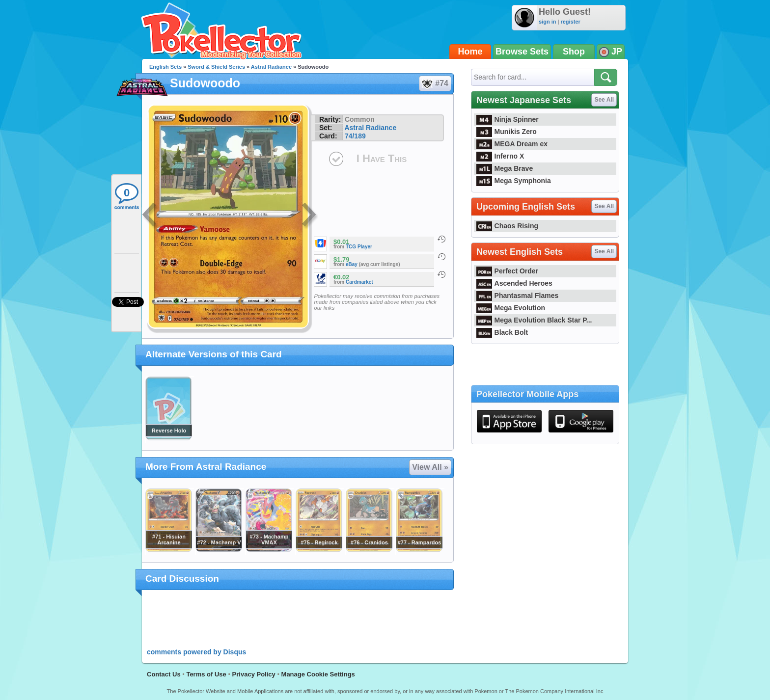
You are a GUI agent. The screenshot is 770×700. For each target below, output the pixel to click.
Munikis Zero (507, 132)
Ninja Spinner (508, 119)
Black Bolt (502, 332)
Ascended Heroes (514, 283)
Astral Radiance (271, 67)
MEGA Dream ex (512, 144)
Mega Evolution (511, 308)
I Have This (382, 158)
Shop (574, 52)
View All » (430, 467)
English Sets (165, 67)
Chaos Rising (507, 226)
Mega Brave (505, 168)
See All (604, 100)
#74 (435, 83)
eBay (352, 264)
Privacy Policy (254, 674)
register (570, 22)
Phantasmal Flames (517, 296)
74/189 (355, 136)
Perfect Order (507, 271)
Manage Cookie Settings (318, 674)
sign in (547, 22)
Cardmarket (359, 282)
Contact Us (164, 674)
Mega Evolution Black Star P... (534, 320)
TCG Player (359, 247)
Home (470, 52)
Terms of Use (206, 674)
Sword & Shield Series (216, 67)
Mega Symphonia (514, 181)
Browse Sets (522, 52)
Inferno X (500, 156)
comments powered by (196, 652)
